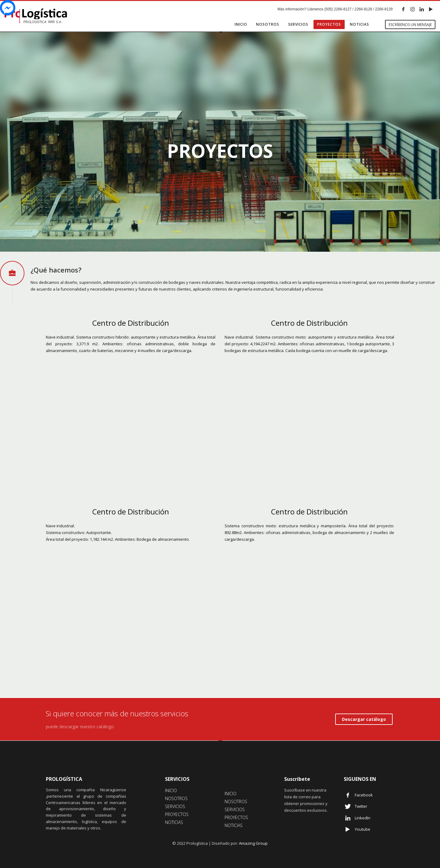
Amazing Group (253, 843)
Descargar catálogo (364, 719)
